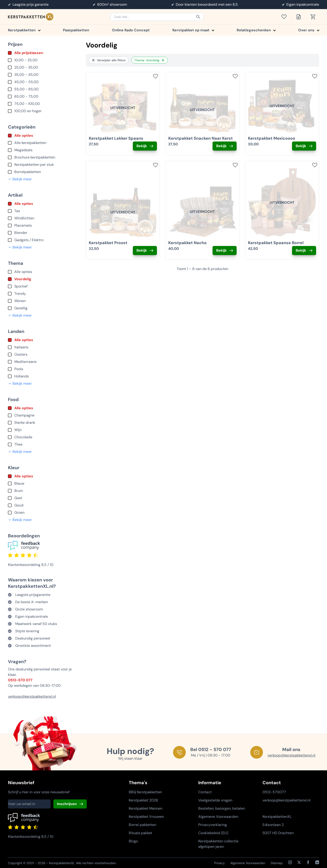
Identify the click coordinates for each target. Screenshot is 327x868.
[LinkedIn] (317, 862)
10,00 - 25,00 (26, 60)
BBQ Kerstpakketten (145, 792)
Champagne (24, 415)
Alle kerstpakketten (30, 143)
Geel (18, 498)
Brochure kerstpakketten (35, 157)
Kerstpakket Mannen (146, 808)
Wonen (20, 301)
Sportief (21, 286)
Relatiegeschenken (256, 30)
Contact (205, 792)
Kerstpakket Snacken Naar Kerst (201, 138)
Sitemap (277, 863)
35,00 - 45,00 (26, 75)
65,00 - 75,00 (26, 96)
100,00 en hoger (28, 111)
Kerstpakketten (24, 30)
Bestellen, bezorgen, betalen (222, 808)
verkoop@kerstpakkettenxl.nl (32, 696)
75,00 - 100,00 (27, 104)
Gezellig (21, 308)
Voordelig (23, 279)
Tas (17, 211)
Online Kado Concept (131, 30)
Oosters (21, 354)
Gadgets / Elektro (29, 240)
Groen (19, 512)
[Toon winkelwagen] (315, 17)
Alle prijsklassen (29, 53)
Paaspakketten (76, 30)
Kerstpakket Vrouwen (146, 817)
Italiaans (21, 347)
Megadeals (23, 150)
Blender (21, 233)
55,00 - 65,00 (26, 89)
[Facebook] (308, 862)
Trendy (20, 294)
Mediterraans (25, 362)
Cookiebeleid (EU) (213, 833)
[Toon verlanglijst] (285, 17)
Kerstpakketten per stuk (34, 165)
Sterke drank (25, 423)
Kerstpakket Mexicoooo (272, 138)
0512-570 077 (20, 680)
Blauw (19, 483)
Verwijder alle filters (109, 60)
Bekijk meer (20, 179)
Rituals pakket (140, 833)
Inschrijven (67, 804)
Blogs (133, 841)
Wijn (18, 430)
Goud (19, 505)
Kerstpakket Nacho (187, 243)
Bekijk (142, 146)
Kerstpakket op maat (193, 30)
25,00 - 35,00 (26, 67)
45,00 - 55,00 (26, 82)
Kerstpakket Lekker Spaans (116, 138)
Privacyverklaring (213, 825)
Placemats (23, 225)
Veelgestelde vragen (215, 800)
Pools (19, 369)
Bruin (19, 491)
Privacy (219, 863)
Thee (18, 444)
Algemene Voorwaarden (218, 817)
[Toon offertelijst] (300, 17)
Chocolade (23, 437)
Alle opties (24, 135)
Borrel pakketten (142, 825)
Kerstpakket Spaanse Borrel (276, 243)
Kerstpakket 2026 (143, 800)
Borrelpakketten (28, 172)
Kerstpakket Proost (108, 243)
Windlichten (24, 218)
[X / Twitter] (299, 862)
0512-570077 (274, 792)
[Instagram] (290, 862)
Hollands (22, 376)
